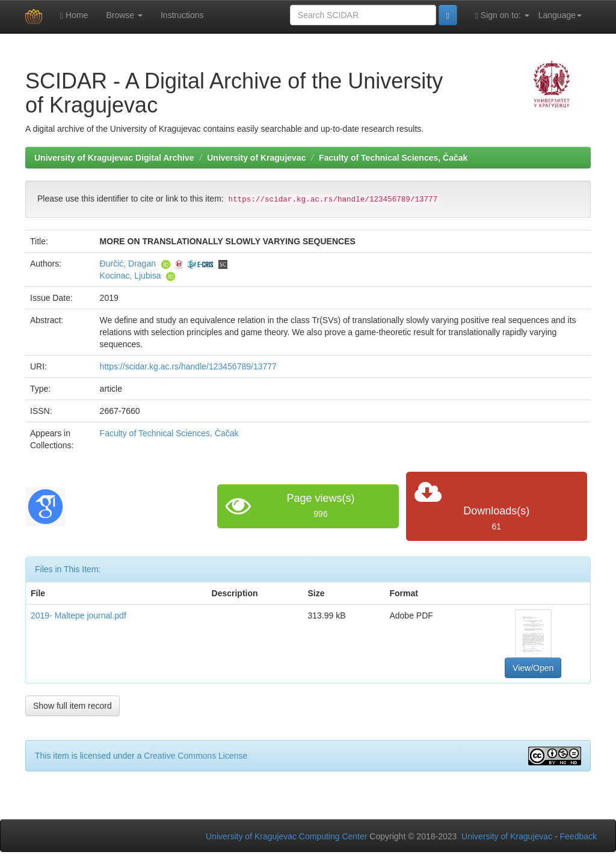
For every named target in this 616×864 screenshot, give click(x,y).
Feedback (578, 836)
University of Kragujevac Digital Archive (114, 158)
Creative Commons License (196, 756)
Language (560, 15)
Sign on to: (502, 15)
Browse (124, 15)
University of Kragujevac (256, 158)
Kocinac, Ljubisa (131, 276)
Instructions (182, 15)
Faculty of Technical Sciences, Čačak (393, 158)
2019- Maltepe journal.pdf (79, 616)
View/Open (533, 668)
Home (74, 15)
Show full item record (72, 706)
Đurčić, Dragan (128, 264)
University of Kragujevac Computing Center (286, 836)
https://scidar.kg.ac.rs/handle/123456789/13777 (188, 366)
